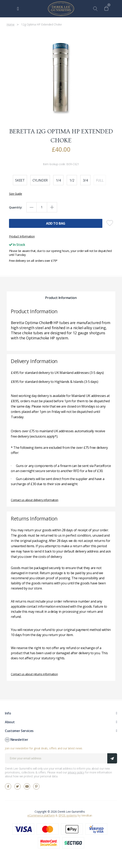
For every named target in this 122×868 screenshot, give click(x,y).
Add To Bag (56, 223)
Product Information (22, 236)
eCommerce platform (41, 815)
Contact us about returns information (34, 674)
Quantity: (16, 207)
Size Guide (16, 194)
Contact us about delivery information (35, 500)
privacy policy (76, 772)
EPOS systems (68, 815)
